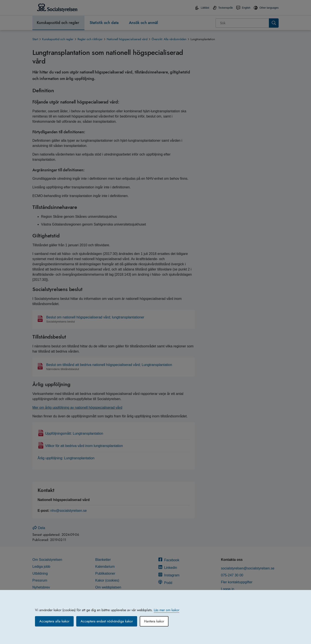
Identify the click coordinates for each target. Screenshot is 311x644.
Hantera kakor (154, 621)
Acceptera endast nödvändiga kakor (107, 621)
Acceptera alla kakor (54, 621)
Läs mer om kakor (167, 610)
